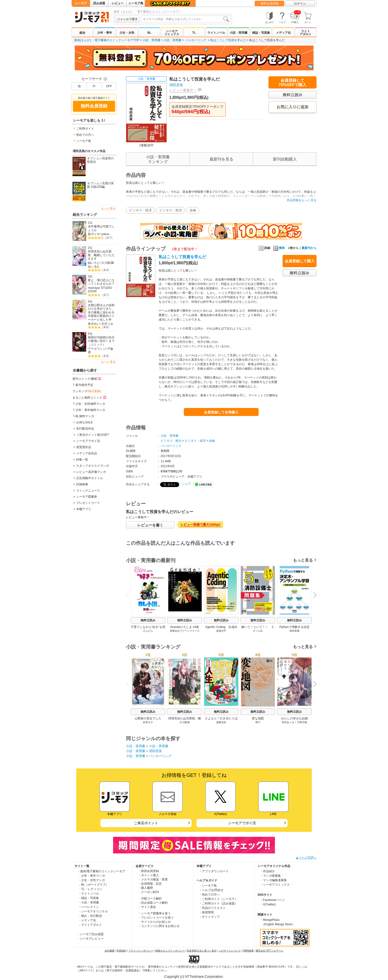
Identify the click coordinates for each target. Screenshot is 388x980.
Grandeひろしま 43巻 (185, 627)
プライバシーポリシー (141, 951)
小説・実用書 (239, 33)
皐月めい (94, 324)
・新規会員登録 (148, 871)
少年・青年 (105, 33)
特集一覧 (82, 460)
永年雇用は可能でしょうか (101, 228)
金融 (193, 210)
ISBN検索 (248, 951)
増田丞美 (176, 85)
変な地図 (258, 718)
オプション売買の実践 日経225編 (100, 185)
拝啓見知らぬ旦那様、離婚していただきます (101, 255)
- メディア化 (88, 920)
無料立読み (148, 620)
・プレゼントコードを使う (156, 918)
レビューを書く (150, 525)
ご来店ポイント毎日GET (93, 435)
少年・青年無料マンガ (90, 410)
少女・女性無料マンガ (90, 404)
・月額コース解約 (150, 898)
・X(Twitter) (268, 904)
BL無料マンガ (85, 416)
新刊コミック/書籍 (87, 379)
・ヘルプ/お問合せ (211, 890)
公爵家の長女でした (148, 718)
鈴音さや (148, 722)
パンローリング (196, 40)
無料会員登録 (269, 3)
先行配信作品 (85, 429)
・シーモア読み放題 (90, 934)
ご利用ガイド (85, 129)
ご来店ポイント (146, 823)
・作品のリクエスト (212, 908)
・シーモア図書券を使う (154, 913)
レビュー (118, 3)
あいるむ (94, 267)
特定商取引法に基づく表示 (202, 951)
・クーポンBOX (149, 892)
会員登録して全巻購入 (221, 412)
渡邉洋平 (221, 631)
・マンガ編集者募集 (273, 880)
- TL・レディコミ (91, 889)
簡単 (279, 248)
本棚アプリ (84, 509)
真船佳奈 (221, 722)
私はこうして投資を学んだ (228, 40)
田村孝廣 (294, 631)
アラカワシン (97, 349)
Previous (129, 595)
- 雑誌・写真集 (89, 898)
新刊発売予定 (84, 385)
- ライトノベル (89, 894)
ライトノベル (216, 33)
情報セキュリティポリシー (170, 951)
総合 (82, 33)
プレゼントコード (88, 503)
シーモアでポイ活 (88, 441)
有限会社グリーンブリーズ (185, 631)
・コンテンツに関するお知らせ (159, 926)
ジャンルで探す (127, 19)
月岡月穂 (302, 722)
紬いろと (94, 263)
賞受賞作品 (84, 447)
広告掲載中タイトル (90, 478)
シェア (186, 484)
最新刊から (309, 248)
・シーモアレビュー (90, 939)
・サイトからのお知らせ (154, 922)
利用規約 (121, 951)
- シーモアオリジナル (94, 911)
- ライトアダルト (91, 925)
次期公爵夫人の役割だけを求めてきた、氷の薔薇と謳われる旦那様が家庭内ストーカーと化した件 (101, 313)
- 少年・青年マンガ (92, 876)
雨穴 (258, 722)
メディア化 (283, 33)
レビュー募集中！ (183, 90)
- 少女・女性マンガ (92, 880)
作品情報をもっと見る (302, 200)
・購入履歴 (145, 888)
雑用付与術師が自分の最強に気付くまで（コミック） (101, 341)
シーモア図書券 (87, 497)
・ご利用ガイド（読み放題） (218, 903)
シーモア (81, 3)
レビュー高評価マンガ (91, 472)
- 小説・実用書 (89, 902)
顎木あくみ (288, 722)
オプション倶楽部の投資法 (100, 160)
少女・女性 (127, 33)
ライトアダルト (306, 33)
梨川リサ (94, 234)
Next (313, 596)
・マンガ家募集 (270, 876)
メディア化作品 (87, 453)
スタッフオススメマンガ (93, 466)
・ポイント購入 (148, 875)
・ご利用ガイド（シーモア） (218, 899)
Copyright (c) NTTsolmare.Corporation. (194, 977)
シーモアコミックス (172, 33)
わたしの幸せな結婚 (294, 718)
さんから (148, 631)
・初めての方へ (209, 895)
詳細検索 (82, 484)
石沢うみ (107, 324)
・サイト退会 (147, 907)
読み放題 (99, 3)
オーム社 (258, 631)
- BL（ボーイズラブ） (94, 885)
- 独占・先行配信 (91, 916)
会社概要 (110, 951)
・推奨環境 (206, 912)
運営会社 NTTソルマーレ (269, 951)
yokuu (105, 234)
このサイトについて (230, 951)
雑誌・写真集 (261, 33)
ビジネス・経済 (140, 210)
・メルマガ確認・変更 (153, 879)
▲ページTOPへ (306, 858)
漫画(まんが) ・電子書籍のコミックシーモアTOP (107, 40)
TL (194, 33)
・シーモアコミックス (275, 885)
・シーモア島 (208, 886)
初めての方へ (85, 135)
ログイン (300, 3)
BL (149, 33)
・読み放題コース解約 (153, 903)
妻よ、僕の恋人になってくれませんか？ (101, 282)
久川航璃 (107, 263)
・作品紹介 (267, 871)
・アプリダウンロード (214, 871)
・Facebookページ (273, 900)
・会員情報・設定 (150, 884)
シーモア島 (136, 3)
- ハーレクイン (89, 907)
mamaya (94, 288)
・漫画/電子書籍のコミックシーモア (101, 871)
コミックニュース (88, 490)
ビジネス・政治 (171, 210)
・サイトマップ (209, 917)
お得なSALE (85, 422)
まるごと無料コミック (90, 397)
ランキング (87, 391)
